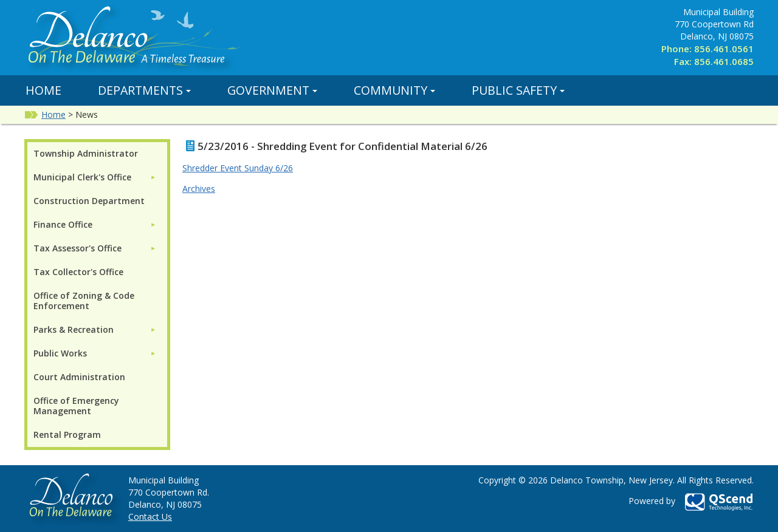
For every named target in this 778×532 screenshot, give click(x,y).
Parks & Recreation (74, 329)
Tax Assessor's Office (77, 248)
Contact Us (150, 517)
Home (43, 90)
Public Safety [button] (518, 90)
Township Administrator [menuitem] (86, 153)
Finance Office (63, 224)
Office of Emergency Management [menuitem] (76, 406)
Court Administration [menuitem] (79, 377)
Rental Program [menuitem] (67, 435)
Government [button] (272, 90)
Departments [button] (144, 90)
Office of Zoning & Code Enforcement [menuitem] (84, 301)
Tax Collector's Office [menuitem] (78, 272)
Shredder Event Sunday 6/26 (238, 168)
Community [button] (394, 90)
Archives (199, 189)
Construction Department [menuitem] (89, 201)
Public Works (60, 353)
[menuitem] (95, 177)
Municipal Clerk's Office (82, 177)
